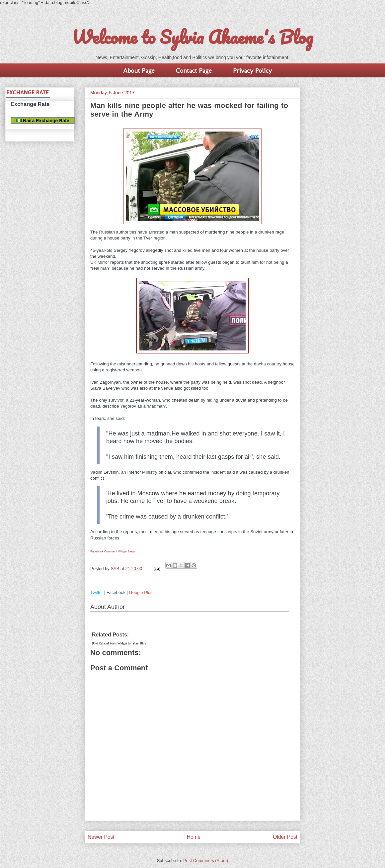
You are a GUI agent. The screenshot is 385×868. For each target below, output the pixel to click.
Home (194, 837)
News (132, 551)
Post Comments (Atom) (206, 861)
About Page (139, 70)
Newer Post (101, 837)
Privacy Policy (252, 70)
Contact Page (194, 70)
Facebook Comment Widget (109, 551)
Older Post (285, 837)
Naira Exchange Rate (43, 121)
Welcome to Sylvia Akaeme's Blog (193, 37)
